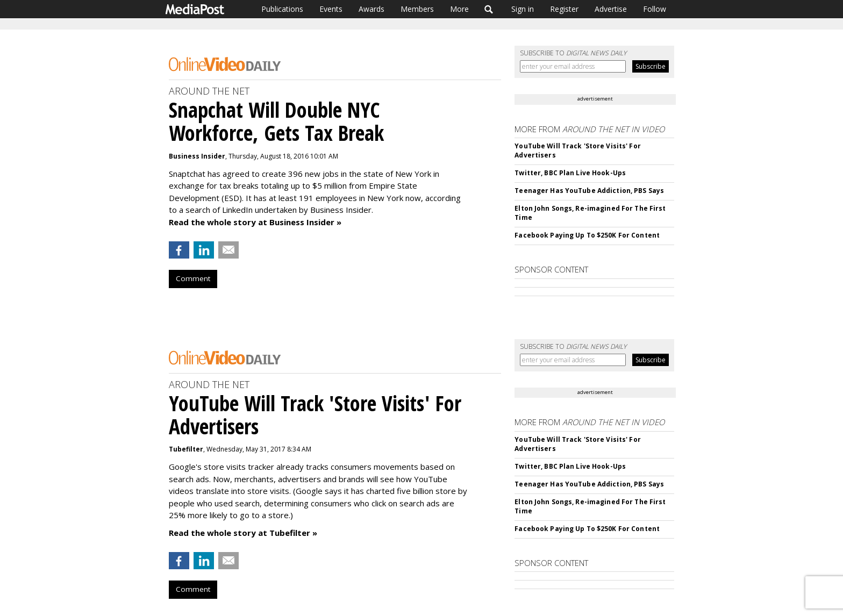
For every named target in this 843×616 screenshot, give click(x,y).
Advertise (611, 9)
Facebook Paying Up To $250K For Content (587, 235)
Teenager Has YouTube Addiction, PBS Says (589, 191)
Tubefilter (186, 449)
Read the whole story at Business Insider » (255, 222)
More (459, 9)
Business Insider (197, 156)
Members (417, 9)
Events (331, 9)
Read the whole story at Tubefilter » (243, 533)
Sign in (523, 9)
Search (489, 9)
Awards (372, 9)
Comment (193, 278)
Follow (655, 9)
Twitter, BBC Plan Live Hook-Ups (570, 173)
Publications (282, 9)
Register (564, 9)
